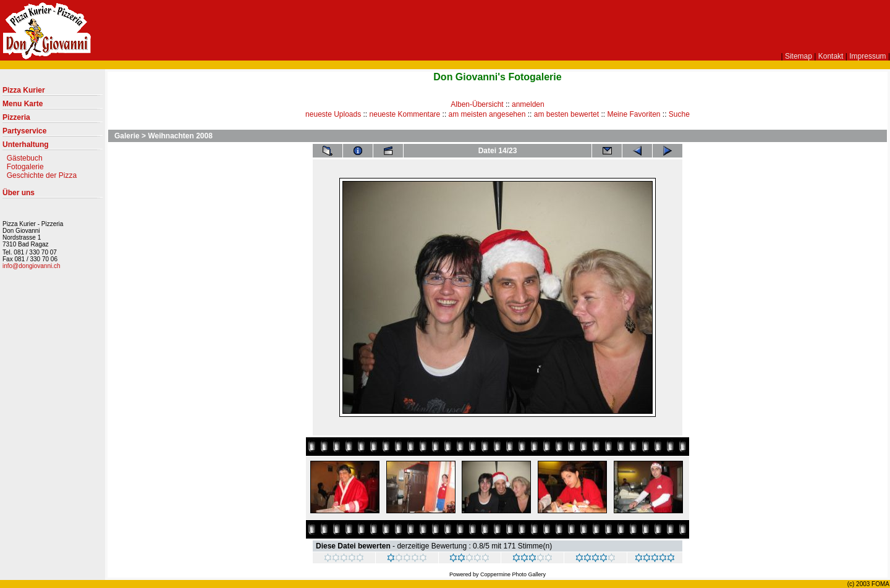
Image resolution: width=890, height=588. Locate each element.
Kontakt (831, 56)
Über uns (53, 195)
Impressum (867, 56)
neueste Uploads (333, 114)
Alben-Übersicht (477, 104)
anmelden (528, 104)
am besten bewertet (566, 114)
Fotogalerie (25, 167)
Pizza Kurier (53, 93)
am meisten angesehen (487, 114)
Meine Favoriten (634, 114)
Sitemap (799, 56)
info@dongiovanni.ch (32, 266)
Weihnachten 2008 (180, 136)
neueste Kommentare (405, 114)
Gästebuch (25, 158)
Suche (679, 114)
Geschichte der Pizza (42, 175)
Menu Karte (53, 106)
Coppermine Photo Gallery (513, 574)
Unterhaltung (53, 147)
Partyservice (53, 133)
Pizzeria (53, 120)
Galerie (127, 136)
